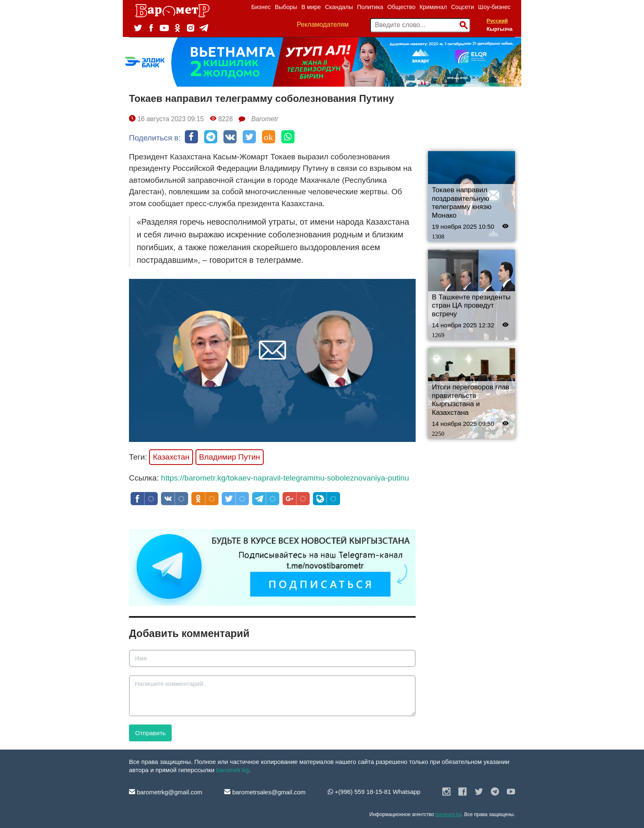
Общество (401, 7)
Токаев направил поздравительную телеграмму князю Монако (462, 203)
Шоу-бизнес (494, 7)
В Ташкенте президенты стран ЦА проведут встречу (471, 306)
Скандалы (339, 7)
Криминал (433, 7)
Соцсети (462, 7)
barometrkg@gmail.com (166, 792)
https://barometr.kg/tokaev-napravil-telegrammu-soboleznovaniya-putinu (285, 478)
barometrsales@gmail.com (265, 792)
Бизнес (261, 7)
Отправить (150, 733)
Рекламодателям (323, 24)
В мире (311, 7)
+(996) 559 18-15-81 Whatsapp (374, 792)
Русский (497, 21)
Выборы (286, 7)
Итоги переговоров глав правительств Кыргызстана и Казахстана (471, 400)
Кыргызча (500, 29)
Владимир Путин (230, 457)
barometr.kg (232, 770)
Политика (370, 7)
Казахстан (171, 457)
